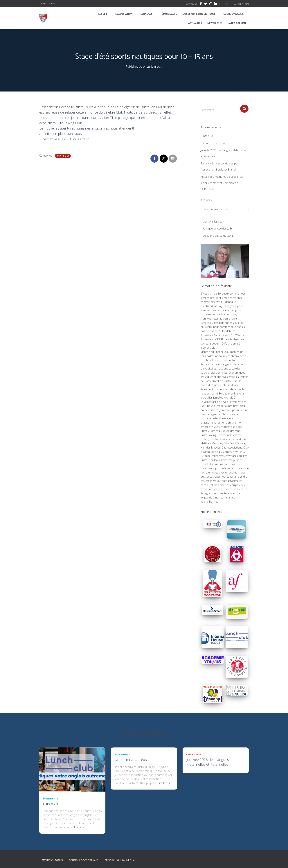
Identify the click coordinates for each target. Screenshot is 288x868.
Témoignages (169, 14)
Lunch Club (207, 136)
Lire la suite (81, 827)
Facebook (201, 4)
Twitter (206, 4)
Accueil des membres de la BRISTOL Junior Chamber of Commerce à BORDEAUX (222, 183)
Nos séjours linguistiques (200, 14)
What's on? (63, 156)
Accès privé (192, 4)
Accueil (104, 14)
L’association (125, 14)
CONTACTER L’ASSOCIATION (234, 4)
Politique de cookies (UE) (217, 228)
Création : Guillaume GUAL (218, 236)
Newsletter (215, 23)
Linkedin (216, 4)
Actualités (195, 23)
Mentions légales (212, 222)
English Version (49, 4)
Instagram (211, 4)
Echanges (148, 14)
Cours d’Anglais (235, 14)
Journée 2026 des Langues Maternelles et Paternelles (208, 762)
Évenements (51, 799)
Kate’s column (237, 23)
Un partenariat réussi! (213, 143)
